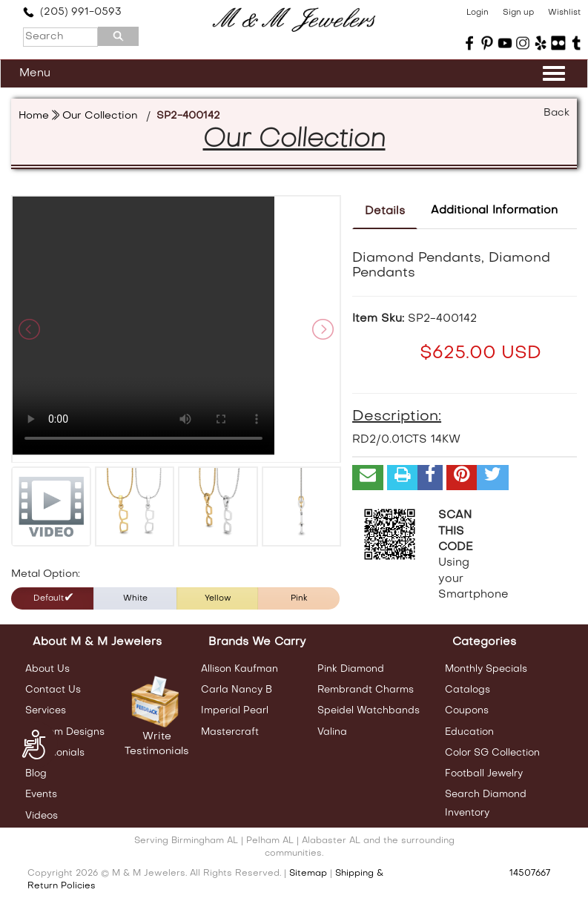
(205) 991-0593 (72, 12)
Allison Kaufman (240, 669)
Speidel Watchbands (369, 711)
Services (46, 711)
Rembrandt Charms (366, 690)
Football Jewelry (484, 774)
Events (41, 795)
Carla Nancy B (237, 690)
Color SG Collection (492, 753)
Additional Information (494, 211)
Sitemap (308, 874)
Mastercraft (230, 732)
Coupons (467, 711)
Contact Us (53, 690)
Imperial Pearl (235, 711)
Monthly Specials (486, 669)
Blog (36, 774)
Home (34, 116)
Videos (42, 816)
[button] (368, 478)
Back (556, 113)
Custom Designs (65, 732)
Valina (332, 732)
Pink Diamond (351, 669)
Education (469, 732)
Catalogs (468, 690)
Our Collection (100, 116)
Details (385, 211)
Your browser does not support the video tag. (143, 326)
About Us (47, 669)
